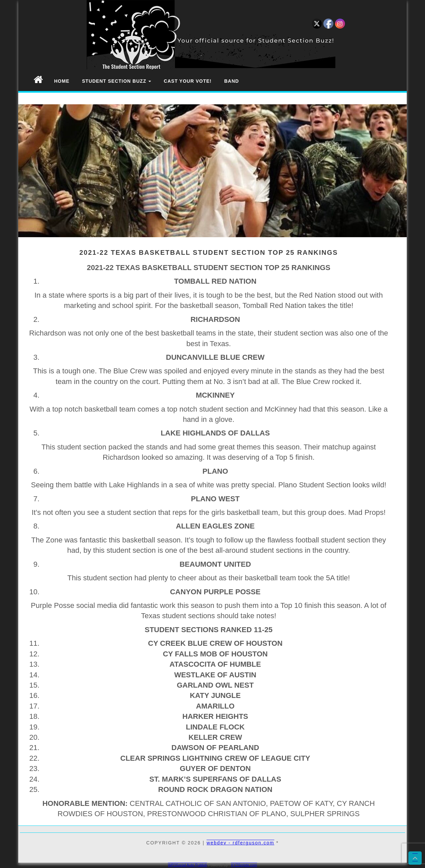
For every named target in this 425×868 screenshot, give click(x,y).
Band (231, 81)
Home (62, 81)
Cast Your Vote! (188, 81)
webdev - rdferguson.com (240, 843)
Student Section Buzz (117, 81)
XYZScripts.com (244, 865)
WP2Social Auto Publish (188, 865)
